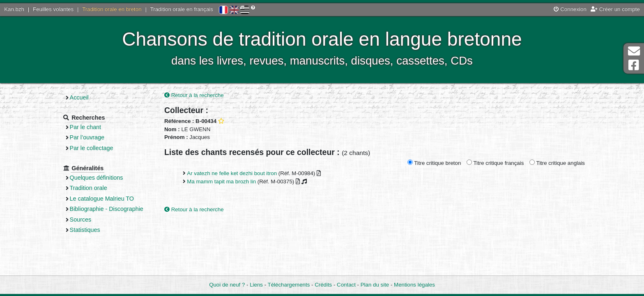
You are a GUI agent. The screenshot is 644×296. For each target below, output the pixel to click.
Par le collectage (92, 148)
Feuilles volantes (53, 9)
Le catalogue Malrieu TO (102, 199)
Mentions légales (414, 285)
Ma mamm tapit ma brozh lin (221, 182)
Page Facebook (634, 65)
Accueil (79, 97)
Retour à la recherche (194, 95)
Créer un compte (615, 9)
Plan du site (375, 285)
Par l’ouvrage (87, 137)
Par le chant (85, 127)
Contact (346, 285)
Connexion (570, 9)
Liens (256, 285)
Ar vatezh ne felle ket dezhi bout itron (232, 173)
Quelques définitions (97, 178)
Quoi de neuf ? (227, 285)
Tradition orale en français (182, 9)
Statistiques (85, 230)
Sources (81, 220)
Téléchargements (289, 285)
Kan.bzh (14, 9)
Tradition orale (89, 188)
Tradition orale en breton (112, 9)
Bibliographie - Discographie (107, 209)
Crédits (323, 285)
